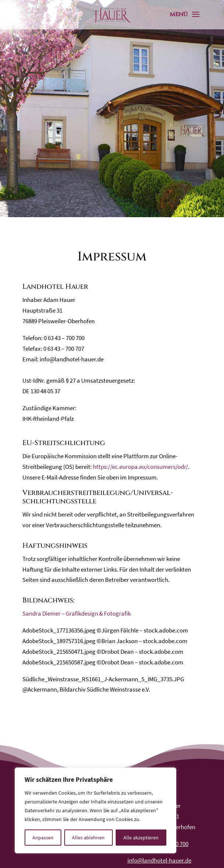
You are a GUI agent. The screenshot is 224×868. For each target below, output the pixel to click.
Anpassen (43, 838)
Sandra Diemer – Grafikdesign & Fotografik (77, 613)
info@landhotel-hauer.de (159, 860)
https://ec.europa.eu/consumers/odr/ (140, 467)
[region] (95, 810)
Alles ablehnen (88, 838)
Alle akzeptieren (141, 838)
